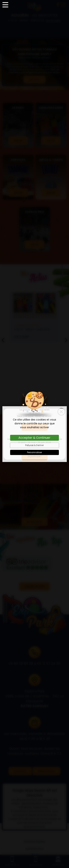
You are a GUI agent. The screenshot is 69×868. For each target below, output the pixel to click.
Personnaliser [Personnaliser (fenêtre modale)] (34, 452)
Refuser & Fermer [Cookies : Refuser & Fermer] (34, 445)
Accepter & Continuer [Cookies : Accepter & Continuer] (34, 438)
